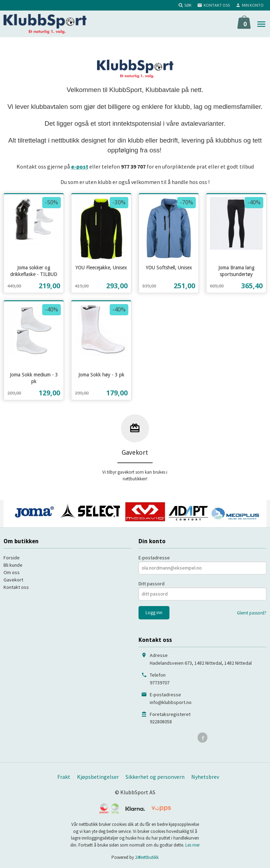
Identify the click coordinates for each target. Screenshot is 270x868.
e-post (80, 166)
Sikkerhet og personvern (155, 777)
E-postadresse (154, 558)
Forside (12, 558)
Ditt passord (152, 584)
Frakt (64, 777)
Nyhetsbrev (205, 777)
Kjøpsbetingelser (98, 777)
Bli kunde (13, 565)
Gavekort (13, 580)
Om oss (12, 572)
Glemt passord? (252, 613)
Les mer (192, 845)
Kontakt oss (16, 587)
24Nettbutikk (147, 857)
